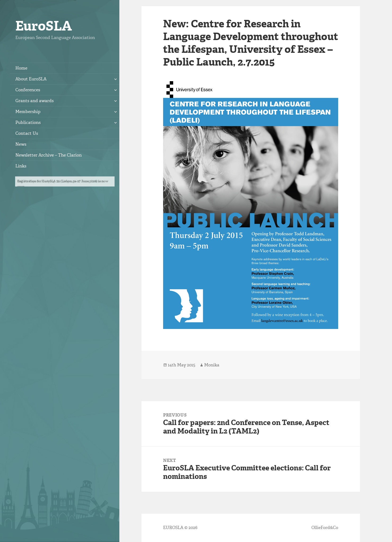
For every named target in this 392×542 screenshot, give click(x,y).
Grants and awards (34, 101)
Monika (212, 365)
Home (21, 68)
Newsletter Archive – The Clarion (49, 155)
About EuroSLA (31, 79)
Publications (28, 122)
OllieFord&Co (325, 528)
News (21, 144)
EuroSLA (44, 26)
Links (21, 166)
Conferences (28, 90)
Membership (28, 112)
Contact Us (27, 133)
